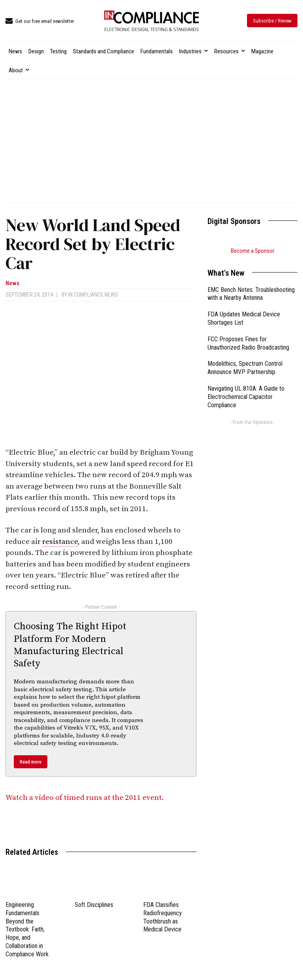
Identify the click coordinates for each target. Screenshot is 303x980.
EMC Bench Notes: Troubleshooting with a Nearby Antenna (251, 294)
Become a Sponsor (252, 251)
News (12, 283)
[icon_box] (40, 22)
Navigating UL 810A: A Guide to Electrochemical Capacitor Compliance (246, 397)
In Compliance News (93, 295)
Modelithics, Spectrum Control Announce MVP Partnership (245, 368)
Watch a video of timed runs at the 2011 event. (85, 798)
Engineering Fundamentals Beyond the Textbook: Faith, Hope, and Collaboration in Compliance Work (27, 929)
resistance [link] (60, 542)
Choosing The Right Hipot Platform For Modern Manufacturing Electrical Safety (70, 645)
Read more (31, 762)
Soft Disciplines (94, 905)
